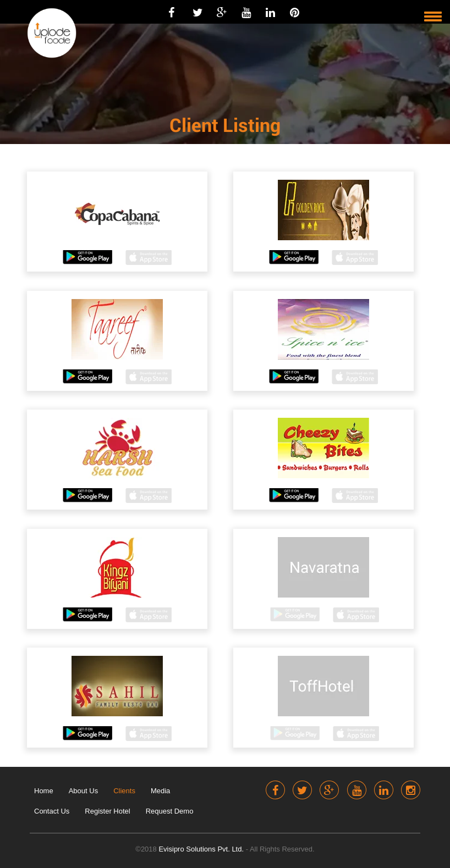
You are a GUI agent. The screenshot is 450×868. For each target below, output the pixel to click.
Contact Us (52, 811)
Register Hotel (107, 811)
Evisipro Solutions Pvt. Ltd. (202, 849)
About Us (83, 791)
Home (44, 791)
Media (160, 791)
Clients (124, 791)
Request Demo (170, 811)
